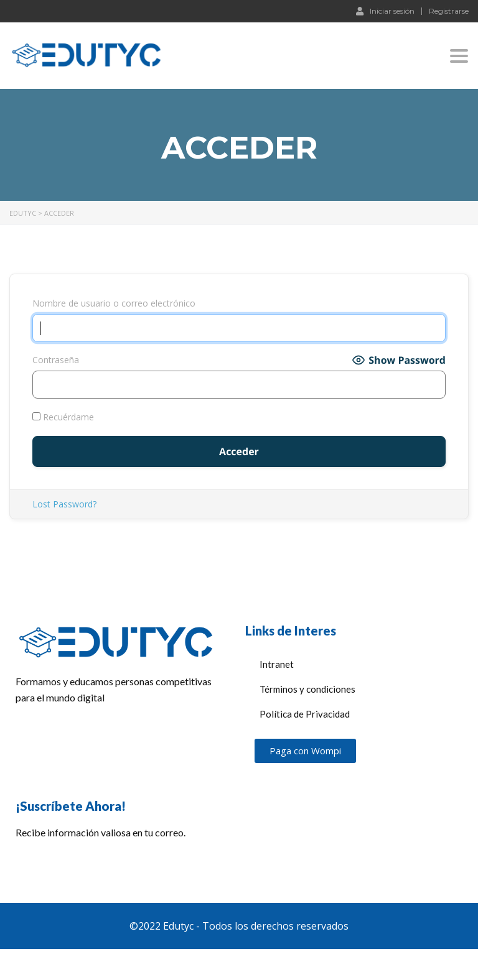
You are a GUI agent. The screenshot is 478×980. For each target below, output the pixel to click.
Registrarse (449, 11)
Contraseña (56, 360)
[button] (305, 751)
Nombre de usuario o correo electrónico (114, 303)
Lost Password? (64, 504)
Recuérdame (63, 417)
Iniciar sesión (385, 11)
